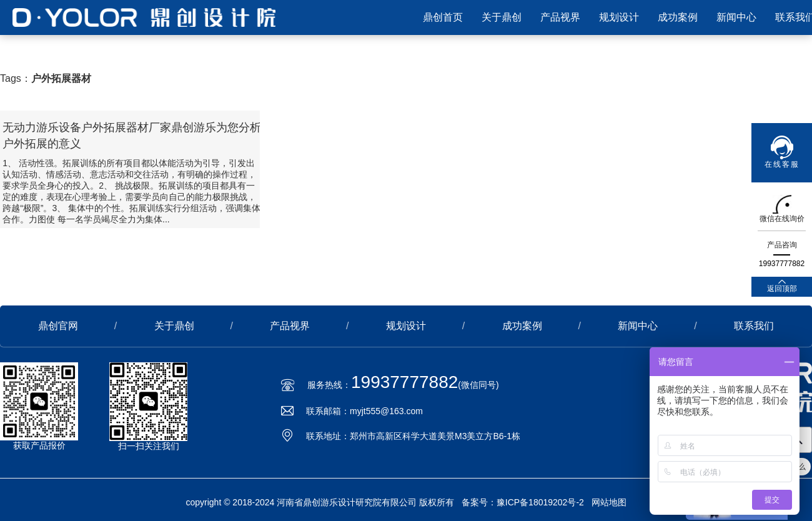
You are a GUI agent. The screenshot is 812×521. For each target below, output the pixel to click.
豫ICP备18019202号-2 (540, 502)
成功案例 (678, 17)
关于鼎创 (502, 17)
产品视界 (560, 17)
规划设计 (619, 17)
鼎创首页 (443, 17)
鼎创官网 (58, 326)
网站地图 (609, 502)
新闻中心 (736, 17)
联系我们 (754, 326)
